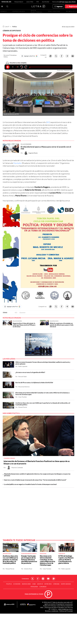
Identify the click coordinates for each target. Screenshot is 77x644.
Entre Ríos (48, 584)
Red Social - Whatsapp (54, 579)
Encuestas (54, 11)
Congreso (43, 587)
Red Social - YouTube (48, 579)
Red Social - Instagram (43, 579)
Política (14, 27)
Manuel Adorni (19, 2)
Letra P (7, 27)
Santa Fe (40, 584)
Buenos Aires (26, 584)
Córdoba (56, 584)
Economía (17, 584)
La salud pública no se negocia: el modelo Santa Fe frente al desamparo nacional (30, 484)
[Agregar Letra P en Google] (29, 56)
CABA (34, 584)
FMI (38, 2)
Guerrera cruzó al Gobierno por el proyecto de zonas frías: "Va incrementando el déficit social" (35, 480)
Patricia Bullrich (57, 2)
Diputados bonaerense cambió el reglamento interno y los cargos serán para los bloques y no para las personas (37, 475)
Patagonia (34, 587)
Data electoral (37, 11)
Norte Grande (66, 584)
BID (48, 122)
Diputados (17, 163)
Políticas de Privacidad (66, 611)
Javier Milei (30, 2)
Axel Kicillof (46, 2)
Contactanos (25, 579)
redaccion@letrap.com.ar (65, 609)
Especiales (19, 11)
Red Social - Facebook (38, 579)
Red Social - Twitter (33, 579)
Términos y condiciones (52, 611)
